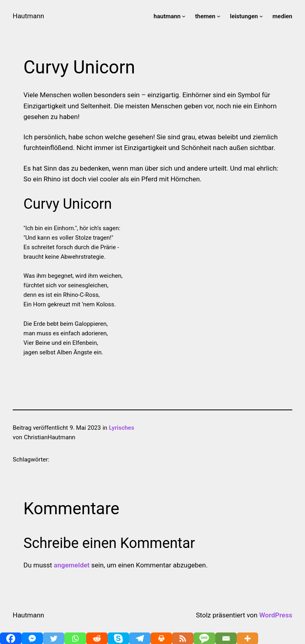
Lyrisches (122, 428)
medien (282, 16)
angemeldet (71, 565)
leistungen (244, 16)
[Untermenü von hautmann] (184, 16)
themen (205, 16)
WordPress (276, 615)
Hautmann (28, 16)
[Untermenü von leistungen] (261, 16)
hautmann (167, 16)
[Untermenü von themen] (219, 16)
